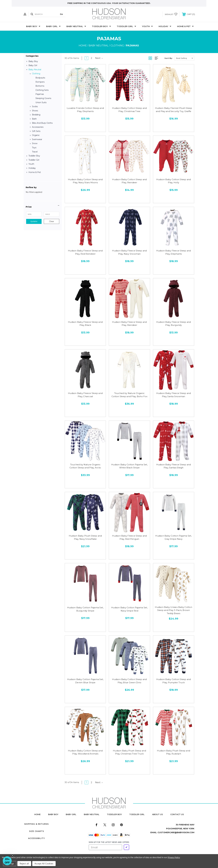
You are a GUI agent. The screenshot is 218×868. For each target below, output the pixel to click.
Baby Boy (33, 26)
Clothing (36, 74)
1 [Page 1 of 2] (86, 58)
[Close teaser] (13, 856)
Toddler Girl (126, 26)
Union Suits (41, 102)
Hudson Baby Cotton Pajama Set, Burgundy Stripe (85, 609)
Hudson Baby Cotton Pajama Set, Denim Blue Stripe (85, 681)
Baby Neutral (76, 26)
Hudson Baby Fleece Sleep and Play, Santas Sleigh (174, 466)
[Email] (105, 847)
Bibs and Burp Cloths (42, 123)
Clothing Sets (42, 90)
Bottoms (40, 86)
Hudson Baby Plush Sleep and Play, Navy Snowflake (85, 537)
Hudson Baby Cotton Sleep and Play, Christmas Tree (129, 110)
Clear (52, 221)
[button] (43, 207)
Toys (34, 148)
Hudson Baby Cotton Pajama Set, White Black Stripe (129, 466)
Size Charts (36, 831)
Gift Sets (36, 131)
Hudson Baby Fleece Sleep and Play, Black (85, 324)
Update (34, 221)
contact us (177, 814)
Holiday (165, 26)
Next (99, 58)
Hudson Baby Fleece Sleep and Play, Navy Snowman (129, 252)
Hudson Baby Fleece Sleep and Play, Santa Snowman (174, 395)
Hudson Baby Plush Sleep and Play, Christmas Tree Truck (129, 752)
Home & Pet (185, 26)
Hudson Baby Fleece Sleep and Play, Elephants (174, 252)
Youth (147, 26)
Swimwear (37, 139)
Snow (35, 143)
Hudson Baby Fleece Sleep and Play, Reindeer (129, 324)
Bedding (36, 115)
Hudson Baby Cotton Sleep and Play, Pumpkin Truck (174, 681)
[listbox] (184, 58)
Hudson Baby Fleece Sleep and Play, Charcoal (85, 395)
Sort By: (169, 58)
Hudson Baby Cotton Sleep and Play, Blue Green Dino (129, 681)
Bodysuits (40, 78)
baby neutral (92, 814)
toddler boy (114, 814)
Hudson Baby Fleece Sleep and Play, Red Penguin (129, 537)
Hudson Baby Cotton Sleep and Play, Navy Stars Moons (85, 181)
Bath (34, 119)
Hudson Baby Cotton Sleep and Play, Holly (174, 181)
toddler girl (137, 814)
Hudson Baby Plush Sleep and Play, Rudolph (174, 752)
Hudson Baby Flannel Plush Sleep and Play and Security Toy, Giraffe (174, 110)
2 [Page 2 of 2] (91, 58)
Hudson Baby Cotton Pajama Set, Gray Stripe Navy (174, 537)
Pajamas (40, 94)
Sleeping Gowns (43, 98)
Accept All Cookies (44, 864)
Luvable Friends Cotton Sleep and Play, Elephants (85, 110)
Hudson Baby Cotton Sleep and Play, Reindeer (129, 181)
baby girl (71, 814)
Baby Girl (53, 26)
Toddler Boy (101, 26)
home (37, 814)
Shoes (35, 111)
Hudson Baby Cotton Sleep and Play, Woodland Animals (85, 752)
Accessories (38, 127)
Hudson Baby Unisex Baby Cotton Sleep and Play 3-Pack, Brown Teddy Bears (174, 610)
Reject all (24, 864)
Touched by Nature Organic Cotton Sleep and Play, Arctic (85, 466)
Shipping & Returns (36, 824)
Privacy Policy (174, 857)
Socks (35, 106)
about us (157, 814)
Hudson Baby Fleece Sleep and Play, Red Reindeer (85, 252)
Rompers (40, 82)
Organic (36, 135)
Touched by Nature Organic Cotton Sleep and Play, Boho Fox (129, 395)
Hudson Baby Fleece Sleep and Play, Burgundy (174, 324)
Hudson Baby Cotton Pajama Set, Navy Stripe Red (129, 609)
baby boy (53, 814)
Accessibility (36, 838)
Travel (35, 152)
